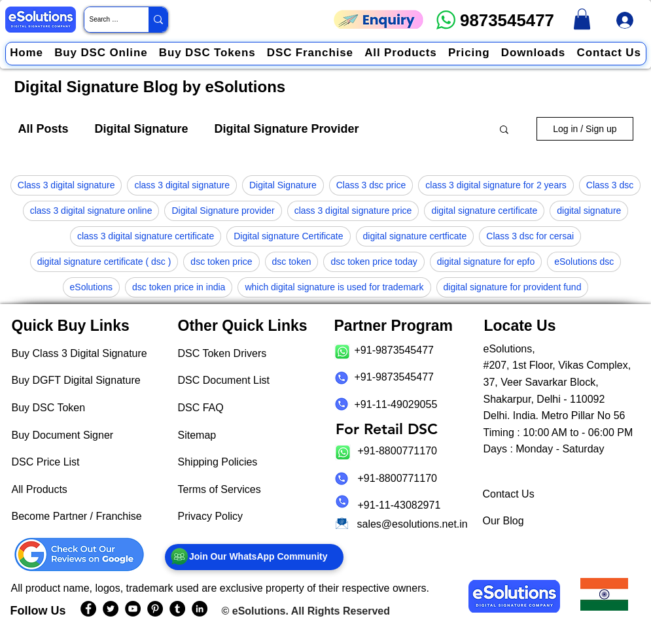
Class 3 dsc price (371, 185)
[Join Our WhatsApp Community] (254, 557)
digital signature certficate (415, 236)
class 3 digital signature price (353, 211)
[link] (582, 19)
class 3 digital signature (182, 185)
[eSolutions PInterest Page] (155, 609)
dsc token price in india (179, 287)
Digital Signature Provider (287, 129)
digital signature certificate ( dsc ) (104, 262)
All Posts (44, 129)
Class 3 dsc (610, 185)
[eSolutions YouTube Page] (133, 609)
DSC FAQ (201, 408)
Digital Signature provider (223, 211)
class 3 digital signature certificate (146, 236)
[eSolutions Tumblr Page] (177, 609)
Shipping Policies (218, 462)
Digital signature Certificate (288, 236)
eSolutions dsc (584, 262)
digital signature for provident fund (513, 287)
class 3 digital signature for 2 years (496, 185)
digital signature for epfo (486, 262)
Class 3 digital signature (66, 185)
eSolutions (91, 287)
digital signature (589, 211)
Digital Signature (142, 129)
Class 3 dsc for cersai (530, 236)
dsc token (292, 262)
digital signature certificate (484, 211)
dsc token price (221, 262)
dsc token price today (374, 262)
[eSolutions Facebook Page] (88, 609)
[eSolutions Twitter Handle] (111, 609)
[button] (504, 130)
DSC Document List (224, 380)
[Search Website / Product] (105, 20)
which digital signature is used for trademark (334, 287)
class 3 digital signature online (91, 211)
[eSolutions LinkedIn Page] (200, 609)
